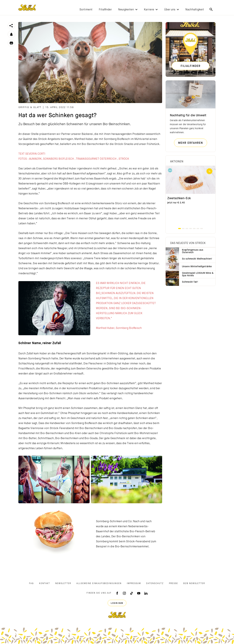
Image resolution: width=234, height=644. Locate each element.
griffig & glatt (30, 107)
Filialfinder (191, 66)
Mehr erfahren (191, 143)
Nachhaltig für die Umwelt (188, 115)
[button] (126, 9)
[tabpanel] (191, 197)
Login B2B (117, 603)
